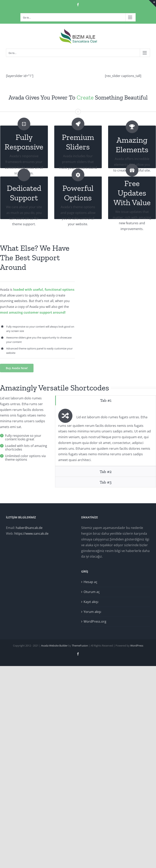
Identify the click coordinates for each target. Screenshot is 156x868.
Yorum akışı (92, 612)
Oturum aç (92, 592)
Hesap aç (90, 582)
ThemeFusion (80, 646)
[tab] (106, 400)
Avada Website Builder (54, 646)
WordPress (137, 646)
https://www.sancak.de (31, 533)
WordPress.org (95, 621)
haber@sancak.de (29, 528)
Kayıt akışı (91, 602)
